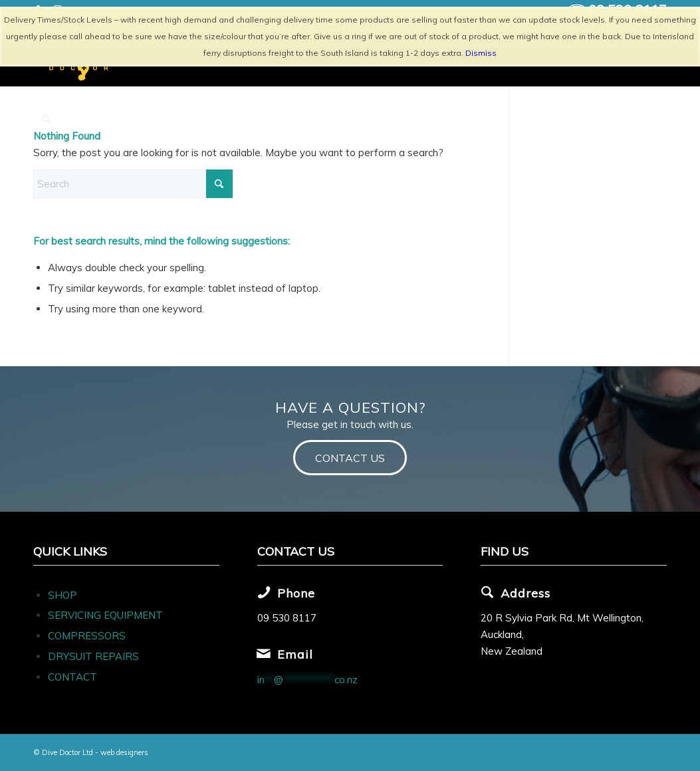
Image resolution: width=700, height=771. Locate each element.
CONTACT (72, 677)
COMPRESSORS (88, 636)
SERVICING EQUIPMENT (105, 615)
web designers (124, 752)
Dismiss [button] (481, 53)
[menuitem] (46, 120)
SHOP (62, 595)
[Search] (46, 120)
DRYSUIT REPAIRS (93, 656)
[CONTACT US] (350, 458)
